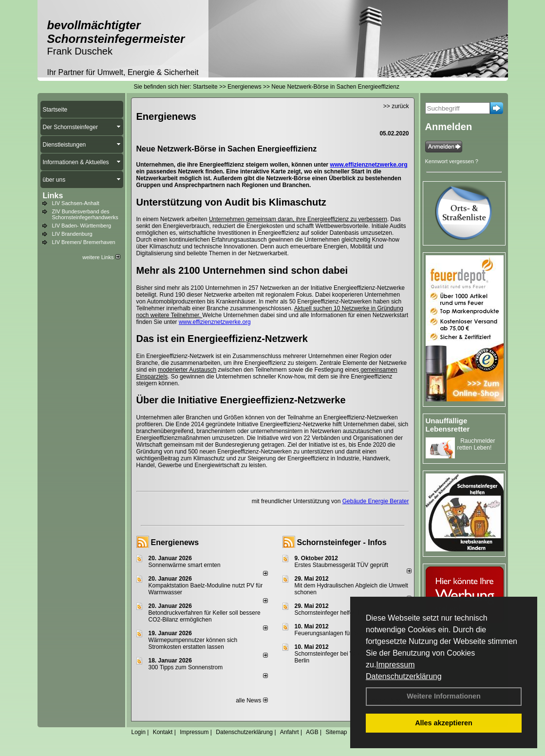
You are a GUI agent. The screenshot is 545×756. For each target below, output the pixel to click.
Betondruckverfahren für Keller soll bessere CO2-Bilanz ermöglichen (205, 616)
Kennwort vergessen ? (452, 161)
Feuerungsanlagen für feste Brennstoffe (346, 633)
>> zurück (396, 106)
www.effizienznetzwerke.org (369, 165)
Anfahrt (290, 732)
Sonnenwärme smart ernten (185, 565)
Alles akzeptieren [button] (444, 723)
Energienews (175, 542)
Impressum (395, 665)
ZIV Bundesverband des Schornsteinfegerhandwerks (85, 214)
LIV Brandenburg (72, 234)
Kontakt (163, 732)
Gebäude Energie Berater (376, 501)
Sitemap (336, 732)
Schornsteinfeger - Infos (342, 542)
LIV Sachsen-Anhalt (76, 203)
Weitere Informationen (444, 696)
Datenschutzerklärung (404, 676)
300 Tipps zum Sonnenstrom (186, 667)
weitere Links (101, 257)
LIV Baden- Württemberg (82, 226)
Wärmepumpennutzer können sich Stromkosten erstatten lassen (193, 643)
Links (53, 196)
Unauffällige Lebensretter (448, 425)
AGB (312, 732)
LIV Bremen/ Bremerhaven (84, 242)
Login (139, 732)
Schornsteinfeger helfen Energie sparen (346, 613)
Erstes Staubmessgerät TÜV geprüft (342, 565)
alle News (252, 700)
